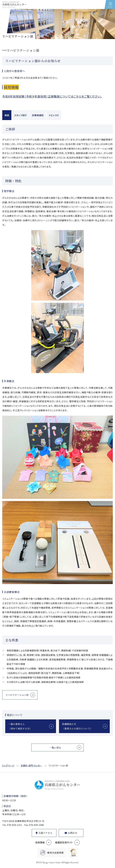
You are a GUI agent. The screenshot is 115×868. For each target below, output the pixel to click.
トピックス (54, 115)
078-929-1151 (14, 825)
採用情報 (40, 842)
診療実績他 (38, 115)
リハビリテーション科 (17, 695)
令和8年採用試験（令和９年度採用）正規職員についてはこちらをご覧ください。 (52, 96)
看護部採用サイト (64, 842)
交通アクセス (45, 833)
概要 (7, 115)
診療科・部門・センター (31, 765)
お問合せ (72, 833)
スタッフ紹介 (21, 115)
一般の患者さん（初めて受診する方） (20, 726)
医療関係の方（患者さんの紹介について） (77, 726)
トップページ (8, 765)
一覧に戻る (55, 748)
